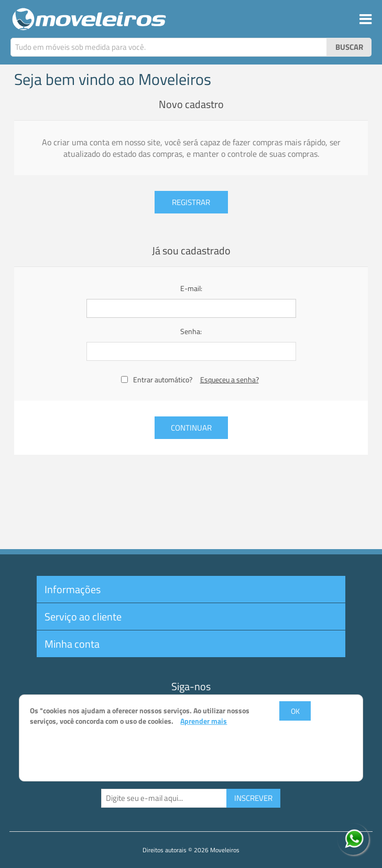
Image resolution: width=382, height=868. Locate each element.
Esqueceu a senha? (230, 379)
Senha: (191, 331)
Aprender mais (204, 721)
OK (295, 711)
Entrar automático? (163, 379)
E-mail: (191, 288)
